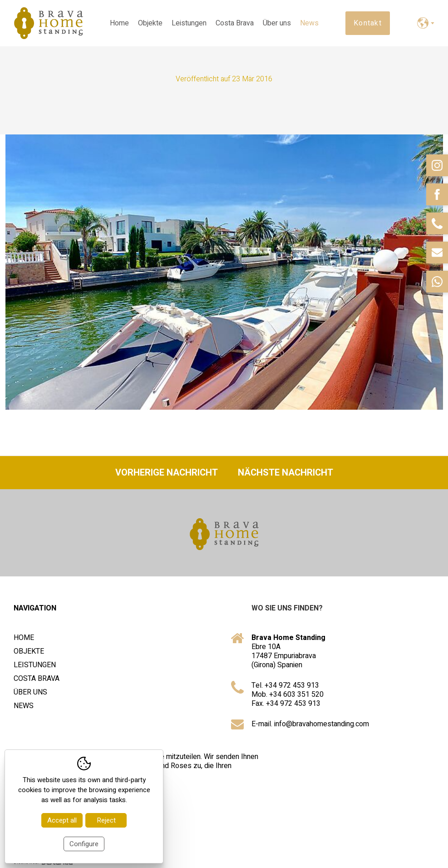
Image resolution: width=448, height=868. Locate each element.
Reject (106, 820)
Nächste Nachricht (286, 473)
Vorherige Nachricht (167, 473)
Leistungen (189, 23)
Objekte (150, 23)
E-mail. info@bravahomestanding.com (310, 724)
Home (119, 23)
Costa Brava (235, 23)
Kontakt (368, 23)
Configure (84, 844)
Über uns (277, 23)
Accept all (62, 820)
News (309, 23)
